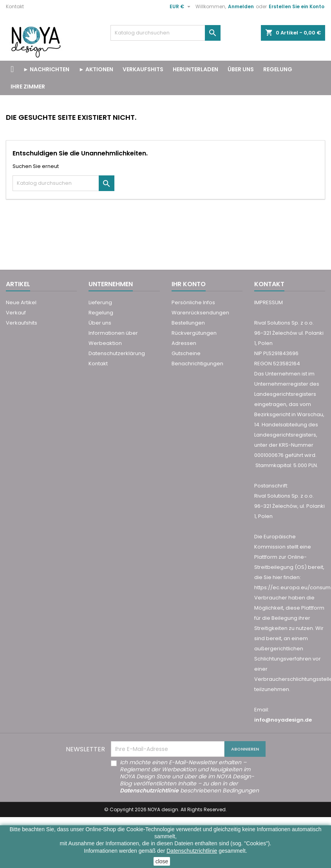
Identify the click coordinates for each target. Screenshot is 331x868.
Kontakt (15, 6)
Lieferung (100, 302)
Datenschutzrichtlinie (192, 851)
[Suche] (166, 33)
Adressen (184, 343)
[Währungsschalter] (181, 7)
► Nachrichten (46, 69)
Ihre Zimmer (28, 87)
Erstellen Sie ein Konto (297, 6)
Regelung (278, 69)
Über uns (241, 69)
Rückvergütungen (194, 333)
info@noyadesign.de (283, 720)
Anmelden (241, 6)
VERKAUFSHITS (143, 69)
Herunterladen (195, 69)
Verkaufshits (22, 323)
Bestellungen (188, 323)
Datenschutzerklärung (117, 353)
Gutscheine (186, 353)
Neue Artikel (21, 302)
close (162, 861)
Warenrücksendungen (200, 313)
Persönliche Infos (193, 302)
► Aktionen (96, 69)
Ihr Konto (189, 284)
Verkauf (16, 313)
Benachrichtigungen (197, 364)
